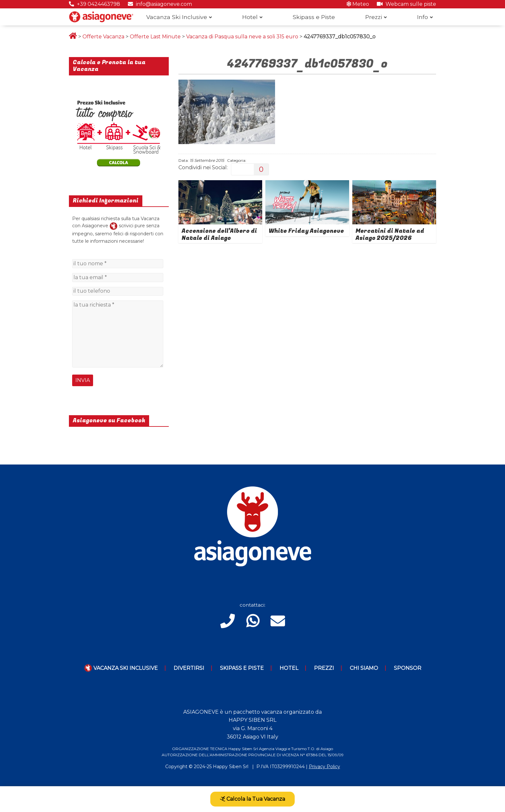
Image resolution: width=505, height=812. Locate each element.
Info (423, 17)
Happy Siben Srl (231, 767)
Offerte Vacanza (103, 37)
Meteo (358, 4)
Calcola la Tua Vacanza (252, 799)
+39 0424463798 (95, 4)
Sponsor (408, 668)
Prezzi (374, 17)
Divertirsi (189, 668)
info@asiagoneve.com (160, 4)
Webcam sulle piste (406, 4)
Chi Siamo (364, 668)
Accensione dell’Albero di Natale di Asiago (219, 235)
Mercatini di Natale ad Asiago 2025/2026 (390, 235)
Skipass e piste (242, 668)
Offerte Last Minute (155, 37)
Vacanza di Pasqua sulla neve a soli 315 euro (242, 37)
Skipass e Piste (314, 17)
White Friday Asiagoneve (306, 231)
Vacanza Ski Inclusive (177, 17)
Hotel (250, 17)
